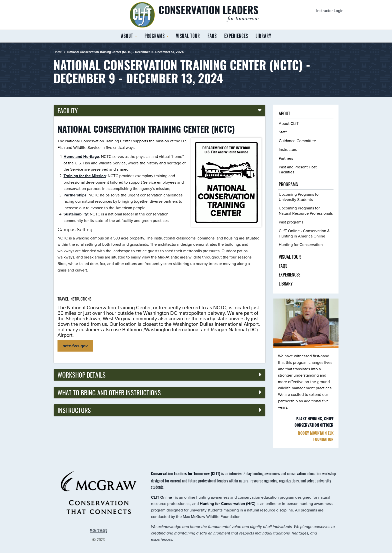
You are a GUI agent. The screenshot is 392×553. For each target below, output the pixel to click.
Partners (286, 158)
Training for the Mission (85, 176)
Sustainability (76, 214)
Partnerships (75, 195)
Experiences (236, 36)
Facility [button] (68, 110)
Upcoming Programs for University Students (299, 197)
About (129, 36)
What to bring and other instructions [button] (109, 392)
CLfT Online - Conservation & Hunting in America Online (304, 233)
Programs (156, 36)
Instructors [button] (74, 410)
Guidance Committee (297, 141)
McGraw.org (98, 530)
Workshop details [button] (81, 375)
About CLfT (289, 123)
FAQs (212, 36)
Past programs (291, 222)
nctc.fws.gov (75, 346)
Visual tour (188, 36)
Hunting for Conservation (301, 245)
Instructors (288, 150)
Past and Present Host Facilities (298, 170)
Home (58, 52)
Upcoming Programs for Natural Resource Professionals (306, 211)
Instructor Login (330, 11)
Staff (283, 132)
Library (263, 36)
